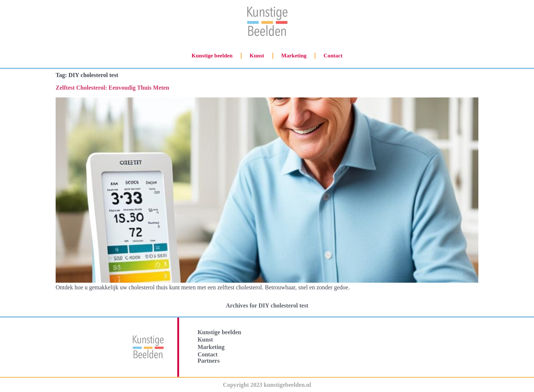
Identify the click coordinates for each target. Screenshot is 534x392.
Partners (209, 361)
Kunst (257, 56)
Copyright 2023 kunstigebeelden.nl (267, 385)
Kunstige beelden (212, 56)
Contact (333, 56)
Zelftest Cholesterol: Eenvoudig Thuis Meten (112, 88)
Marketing (294, 56)
